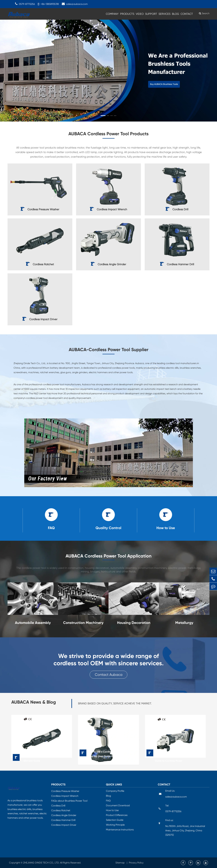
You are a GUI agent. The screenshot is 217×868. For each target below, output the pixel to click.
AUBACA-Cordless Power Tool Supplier (109, 350)
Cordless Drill (177, 209)
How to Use (112, 810)
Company (112, 14)
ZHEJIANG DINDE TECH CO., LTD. (41, 863)
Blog (175, 14)
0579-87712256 (173, 811)
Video (140, 14)
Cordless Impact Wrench (108, 209)
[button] (103, 116)
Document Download (118, 805)
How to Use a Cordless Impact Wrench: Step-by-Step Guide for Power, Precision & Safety (107, 756)
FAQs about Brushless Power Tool (69, 801)
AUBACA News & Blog (34, 702)
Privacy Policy (136, 863)
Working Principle (115, 825)
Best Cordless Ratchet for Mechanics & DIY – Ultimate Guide (41, 758)
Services (164, 14)
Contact (187, 14)
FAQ (108, 801)
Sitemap (120, 863)
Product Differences (117, 815)
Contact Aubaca (109, 675)
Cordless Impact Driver (40, 319)
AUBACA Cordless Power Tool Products (108, 134)
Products (127, 14)
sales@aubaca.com (77, 4)
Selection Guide (115, 820)
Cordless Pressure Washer (40, 209)
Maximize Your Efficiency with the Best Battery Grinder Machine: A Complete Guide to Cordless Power (172, 756)
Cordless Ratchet (40, 264)
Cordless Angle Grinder (108, 264)
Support (151, 14)
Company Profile (115, 791)
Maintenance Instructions (120, 830)
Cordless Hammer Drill (177, 264)
